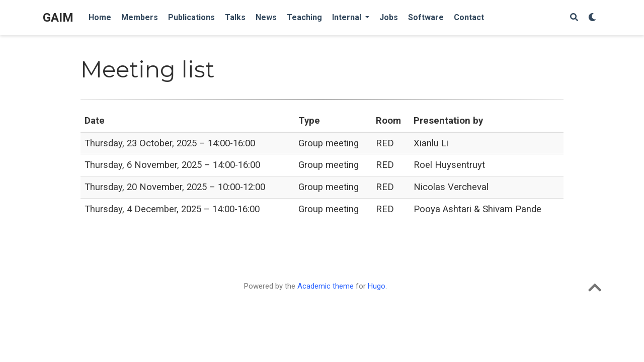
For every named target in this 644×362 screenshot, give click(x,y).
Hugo (377, 286)
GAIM (58, 18)
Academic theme (326, 286)
